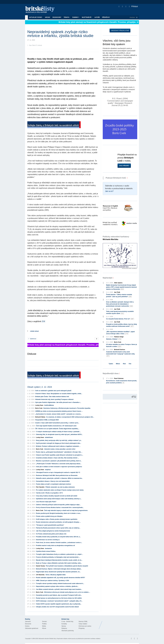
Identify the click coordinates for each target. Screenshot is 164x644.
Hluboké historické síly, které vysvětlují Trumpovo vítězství (54, 399)
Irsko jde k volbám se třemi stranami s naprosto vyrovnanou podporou (59, 467)
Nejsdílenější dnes (111, 373)
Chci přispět (124, 166)
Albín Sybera (118, 283)
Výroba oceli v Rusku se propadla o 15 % (49, 493)
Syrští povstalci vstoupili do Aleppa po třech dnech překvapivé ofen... (59, 443)
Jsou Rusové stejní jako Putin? (46, 502)
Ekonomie (28, 624)
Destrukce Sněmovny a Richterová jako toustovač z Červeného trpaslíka (67, 408)
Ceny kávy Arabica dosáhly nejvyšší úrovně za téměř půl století (57, 496)
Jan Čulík (117, 292)
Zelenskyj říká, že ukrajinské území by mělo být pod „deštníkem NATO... (59, 434)
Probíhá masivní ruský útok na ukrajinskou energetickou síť (56, 546)
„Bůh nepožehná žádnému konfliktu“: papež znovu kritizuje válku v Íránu (120, 333)
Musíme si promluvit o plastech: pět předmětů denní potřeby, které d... (59, 461)
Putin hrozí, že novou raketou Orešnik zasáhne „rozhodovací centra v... (59, 543)
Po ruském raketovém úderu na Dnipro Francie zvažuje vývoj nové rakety (60, 490)
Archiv (47, 17)
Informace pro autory (85, 626)
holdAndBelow (49, 405)
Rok (124, 364)
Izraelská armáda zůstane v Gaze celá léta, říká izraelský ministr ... (58, 458)
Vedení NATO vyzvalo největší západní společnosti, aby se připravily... (59, 604)
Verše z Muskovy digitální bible (56, 575)
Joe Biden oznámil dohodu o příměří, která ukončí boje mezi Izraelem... (59, 589)
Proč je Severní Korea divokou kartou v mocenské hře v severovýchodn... (60, 508)
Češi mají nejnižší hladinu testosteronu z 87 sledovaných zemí (56, 426)
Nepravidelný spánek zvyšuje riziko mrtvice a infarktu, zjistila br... (57, 586)
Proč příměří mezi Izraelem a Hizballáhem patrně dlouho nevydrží (67, 566)
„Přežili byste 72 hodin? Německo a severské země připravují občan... (59, 464)
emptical (48, 470)
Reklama (64, 628)
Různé (44, 628)
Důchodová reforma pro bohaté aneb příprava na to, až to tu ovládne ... (67, 592)
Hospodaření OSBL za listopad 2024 (47, 420)
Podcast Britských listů (115, 178)
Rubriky (76, 17)
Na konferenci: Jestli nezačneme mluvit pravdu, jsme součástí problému (122, 382)
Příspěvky (106, 17)
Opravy (64, 626)
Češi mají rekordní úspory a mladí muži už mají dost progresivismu (66, 510)
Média (44, 626)
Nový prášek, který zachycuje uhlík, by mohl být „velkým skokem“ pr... (59, 440)
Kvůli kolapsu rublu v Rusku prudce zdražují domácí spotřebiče (57, 519)
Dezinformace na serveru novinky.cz (48, 540)
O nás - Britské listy (67, 622)
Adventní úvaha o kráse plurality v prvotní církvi (60, 449)
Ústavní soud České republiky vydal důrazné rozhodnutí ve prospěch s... (60, 455)
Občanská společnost (32, 628)
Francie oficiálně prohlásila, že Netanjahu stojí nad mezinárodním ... (58, 557)
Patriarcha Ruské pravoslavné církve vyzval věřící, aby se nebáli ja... (58, 528)
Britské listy (41, 10)
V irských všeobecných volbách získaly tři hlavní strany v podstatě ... (59, 432)
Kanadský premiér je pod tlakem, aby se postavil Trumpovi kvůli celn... (59, 595)
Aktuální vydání (36, 17)
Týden (111, 364)
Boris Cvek (39, 408)
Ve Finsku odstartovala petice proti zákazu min (51, 534)
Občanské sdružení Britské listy (47, 639)
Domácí (44, 622)
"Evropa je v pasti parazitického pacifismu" (50, 525)
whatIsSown (49, 437)
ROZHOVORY (57, 17)
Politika (44, 624)
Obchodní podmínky (68, 631)
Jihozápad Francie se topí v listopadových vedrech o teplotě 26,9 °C (58, 472)
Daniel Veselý (40, 566)
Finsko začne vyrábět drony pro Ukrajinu (49, 516)
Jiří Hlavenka (40, 575)
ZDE (43, 321)
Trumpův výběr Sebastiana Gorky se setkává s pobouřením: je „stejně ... (60, 554)
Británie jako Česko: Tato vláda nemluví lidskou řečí (52, 397)
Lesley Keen (39, 405)
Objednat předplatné (120, 31)
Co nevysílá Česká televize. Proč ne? (120, 319)
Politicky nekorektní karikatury (116, 238)
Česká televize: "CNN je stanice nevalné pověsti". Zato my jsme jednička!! (119, 296)
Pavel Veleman (119, 378)
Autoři (97, 17)
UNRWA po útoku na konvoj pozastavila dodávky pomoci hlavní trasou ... (59, 411)
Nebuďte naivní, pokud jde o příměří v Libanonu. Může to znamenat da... (59, 478)
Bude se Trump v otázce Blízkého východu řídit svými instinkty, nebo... (59, 563)
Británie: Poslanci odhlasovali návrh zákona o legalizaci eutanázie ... (58, 446)
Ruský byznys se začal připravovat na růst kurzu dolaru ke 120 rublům (59, 598)
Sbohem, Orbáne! (114, 339)
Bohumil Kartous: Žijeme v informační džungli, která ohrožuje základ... (59, 569)
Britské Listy (121, 623)
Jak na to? (109, 191)
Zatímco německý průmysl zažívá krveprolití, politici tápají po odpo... (58, 505)
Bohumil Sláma (40, 417)
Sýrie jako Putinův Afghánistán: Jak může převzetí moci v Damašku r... (58, 402)
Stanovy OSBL (83, 622)
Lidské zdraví (34, 331)
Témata (67, 17)
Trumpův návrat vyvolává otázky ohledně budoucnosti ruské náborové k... (60, 584)
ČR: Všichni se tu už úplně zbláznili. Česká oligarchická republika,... (57, 429)
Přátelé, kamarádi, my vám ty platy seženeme (60, 487)
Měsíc (118, 364)
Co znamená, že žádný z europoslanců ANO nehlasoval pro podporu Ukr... (70, 417)
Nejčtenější (87, 17)
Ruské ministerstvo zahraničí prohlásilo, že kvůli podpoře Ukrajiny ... (58, 522)
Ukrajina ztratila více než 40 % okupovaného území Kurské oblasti (57, 607)
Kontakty (64, 624)
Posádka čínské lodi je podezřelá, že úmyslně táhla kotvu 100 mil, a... (58, 537)
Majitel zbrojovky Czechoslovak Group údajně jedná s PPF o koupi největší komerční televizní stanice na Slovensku (121, 287)
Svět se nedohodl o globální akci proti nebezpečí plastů (53, 391)
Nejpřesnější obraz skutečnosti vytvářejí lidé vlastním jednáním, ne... (58, 572)
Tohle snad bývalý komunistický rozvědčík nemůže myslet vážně (120, 313)
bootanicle (48, 548)
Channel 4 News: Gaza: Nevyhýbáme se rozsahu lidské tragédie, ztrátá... (59, 394)
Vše (130, 364)
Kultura (27, 626)
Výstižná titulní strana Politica (46, 551)
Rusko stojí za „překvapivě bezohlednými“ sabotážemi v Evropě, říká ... (59, 452)
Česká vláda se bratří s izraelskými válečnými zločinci (54, 484)
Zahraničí (28, 622)
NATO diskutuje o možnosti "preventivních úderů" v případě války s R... (59, 601)
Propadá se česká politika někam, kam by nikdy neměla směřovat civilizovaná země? (122, 325)
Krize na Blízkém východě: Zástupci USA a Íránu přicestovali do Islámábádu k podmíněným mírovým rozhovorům (120, 304)
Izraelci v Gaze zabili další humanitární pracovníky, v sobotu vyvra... (57, 423)
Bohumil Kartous (120, 350)
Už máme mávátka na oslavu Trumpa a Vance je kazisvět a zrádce (122, 346)
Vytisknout (32, 339)
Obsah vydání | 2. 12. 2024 (40, 387)
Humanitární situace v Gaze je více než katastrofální (53, 481)
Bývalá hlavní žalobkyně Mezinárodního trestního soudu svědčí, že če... (59, 560)
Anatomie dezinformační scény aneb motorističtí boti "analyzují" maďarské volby (120, 354)
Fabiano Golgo (119, 337)
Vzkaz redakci (83, 624)
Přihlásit (133, 6)
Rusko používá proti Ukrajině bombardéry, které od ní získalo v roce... (59, 513)
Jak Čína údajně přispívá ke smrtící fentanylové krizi (53, 531)
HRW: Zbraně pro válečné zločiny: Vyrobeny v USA (53, 581)
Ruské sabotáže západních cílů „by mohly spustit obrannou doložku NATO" (61, 578)
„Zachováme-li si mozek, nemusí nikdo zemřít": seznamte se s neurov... (58, 414)
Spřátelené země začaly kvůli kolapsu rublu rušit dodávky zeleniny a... (59, 499)
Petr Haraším (40, 487)
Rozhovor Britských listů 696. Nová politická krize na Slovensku (57, 475)
